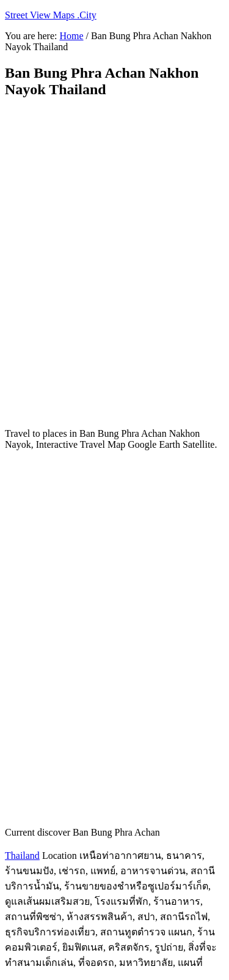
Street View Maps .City (51, 15)
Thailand (22, 856)
